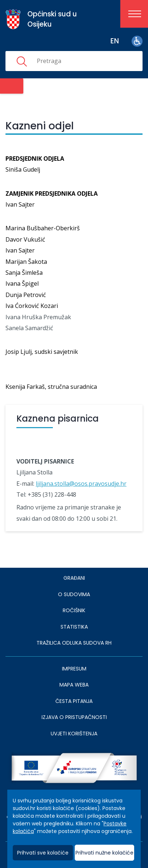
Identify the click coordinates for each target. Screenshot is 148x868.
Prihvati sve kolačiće (43, 853)
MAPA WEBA (74, 685)
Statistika (74, 627)
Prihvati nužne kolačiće (104, 853)
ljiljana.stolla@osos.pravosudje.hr (81, 484)
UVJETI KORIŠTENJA (74, 734)
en (115, 41)
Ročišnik (74, 610)
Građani (74, 578)
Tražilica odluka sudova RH (74, 643)
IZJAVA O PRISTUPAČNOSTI (74, 717)
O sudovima (74, 594)
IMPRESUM (74, 669)
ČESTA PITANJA (74, 701)
